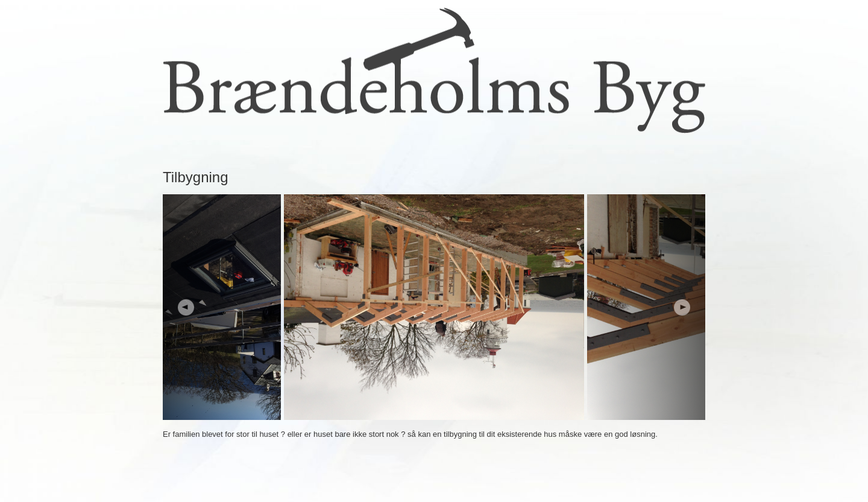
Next (646, 307)
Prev (222, 307)
